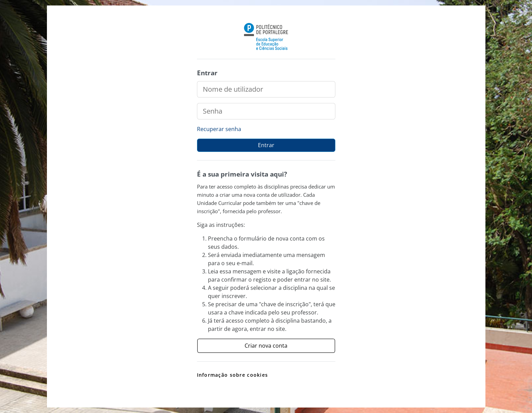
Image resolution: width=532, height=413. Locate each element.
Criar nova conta (266, 346)
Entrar (266, 145)
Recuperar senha (219, 129)
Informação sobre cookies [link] (233, 375)
